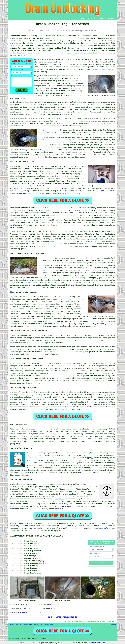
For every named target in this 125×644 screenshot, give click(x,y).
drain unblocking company (68, 174)
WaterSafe (103, 528)
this (57, 509)
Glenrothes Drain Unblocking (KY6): (27, 36)
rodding (103, 395)
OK (104, 643)
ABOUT (95, 19)
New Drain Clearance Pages (24, 625)
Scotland (26, 475)
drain (113, 60)
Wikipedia (59, 499)
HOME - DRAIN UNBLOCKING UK (62, 617)
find (17, 429)
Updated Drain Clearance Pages (43, 625)
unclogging (20, 176)
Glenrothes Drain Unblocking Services (37, 536)
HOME (83, 19)
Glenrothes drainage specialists (42, 453)
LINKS (88, 19)
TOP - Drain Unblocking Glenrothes (26, 613)
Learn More (96, 643)
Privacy (114, 625)
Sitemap (11, 625)
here (65, 246)
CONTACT (102, 19)
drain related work (103, 473)
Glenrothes (54, 232)
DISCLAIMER (110, 19)
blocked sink (16, 169)
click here (66, 506)
